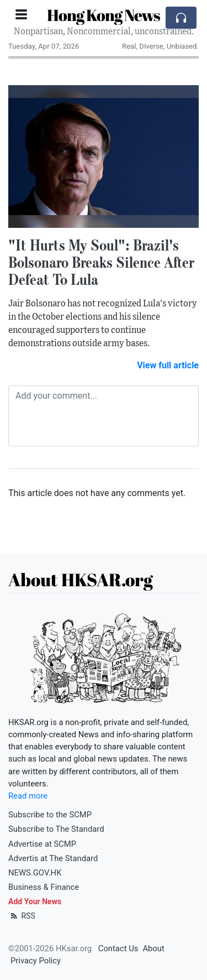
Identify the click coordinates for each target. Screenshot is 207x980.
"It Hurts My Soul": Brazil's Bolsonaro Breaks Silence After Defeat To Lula (101, 262)
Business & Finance (44, 887)
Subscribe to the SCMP (50, 815)
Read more (28, 796)
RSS (22, 916)
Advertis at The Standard (53, 858)
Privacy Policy (36, 961)
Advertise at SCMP (42, 844)
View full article (168, 365)
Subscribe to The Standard (56, 829)
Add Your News (35, 901)
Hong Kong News (104, 15)
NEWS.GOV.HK (35, 873)
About (153, 948)
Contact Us (118, 948)
